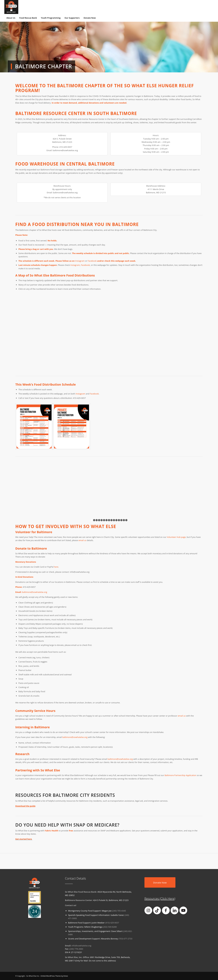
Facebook (85, 265)
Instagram (75, 265)
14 (124, 520)
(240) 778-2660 (76, 949)
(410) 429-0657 (112, 923)
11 (116, 520)
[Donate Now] (160, 882)
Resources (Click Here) (160, 899)
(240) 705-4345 (119, 911)
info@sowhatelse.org (82, 946)
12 (119, 520)
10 (114, 520)
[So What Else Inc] (11, 7)
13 (121, 520)
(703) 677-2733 (125, 939)
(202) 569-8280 (110, 927)
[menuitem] (11, 18)
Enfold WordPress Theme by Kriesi (54, 976)
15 (126, 520)
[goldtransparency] (35, 897)
